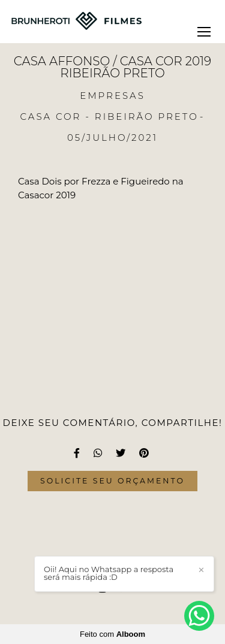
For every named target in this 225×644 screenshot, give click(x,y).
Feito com (112, 634)
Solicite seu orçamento (112, 481)
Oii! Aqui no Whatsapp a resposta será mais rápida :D (109, 573)
